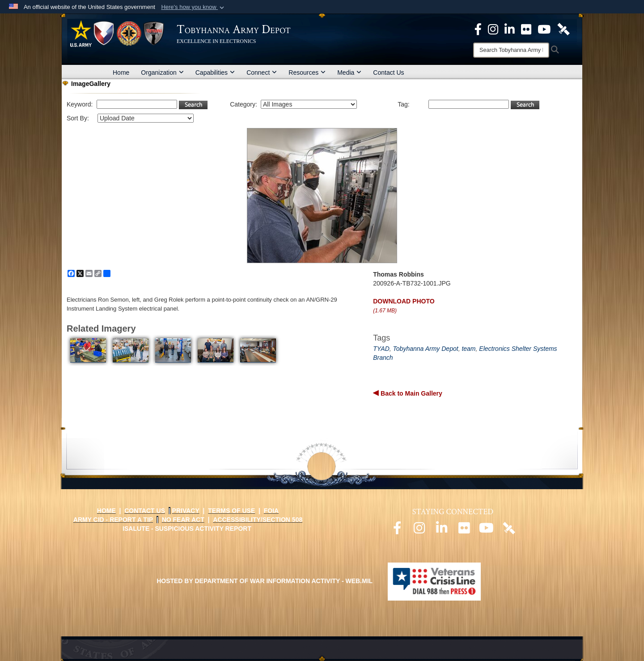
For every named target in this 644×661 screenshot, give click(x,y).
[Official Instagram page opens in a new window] (493, 29)
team (468, 349)
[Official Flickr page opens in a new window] (526, 29)
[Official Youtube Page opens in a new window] (544, 29)
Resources (307, 72)
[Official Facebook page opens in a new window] (397, 530)
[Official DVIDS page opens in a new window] (563, 29)
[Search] (511, 50)
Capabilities (215, 72)
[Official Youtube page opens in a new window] (487, 530)
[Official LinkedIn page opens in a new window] (510, 29)
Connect (262, 72)
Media (349, 72)
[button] (193, 7)
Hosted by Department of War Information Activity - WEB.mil (265, 581)
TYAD (381, 349)
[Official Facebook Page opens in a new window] (478, 29)
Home (121, 72)
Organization (162, 72)
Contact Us (388, 72)
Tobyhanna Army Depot (426, 349)
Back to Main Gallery (411, 393)
